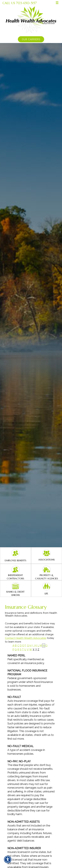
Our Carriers (31, 39)
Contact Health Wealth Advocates (26, 638)
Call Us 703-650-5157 (20, 3)
